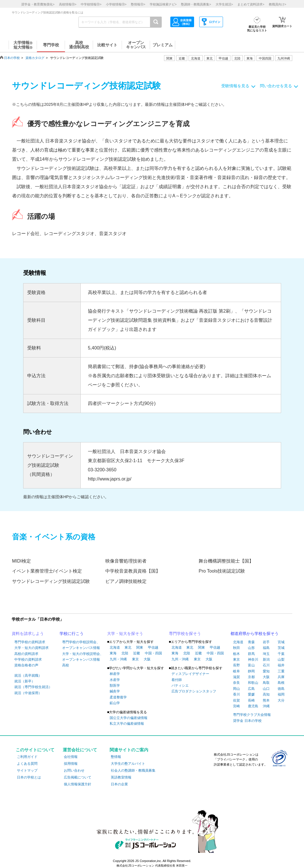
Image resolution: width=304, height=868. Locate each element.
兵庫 (281, 677)
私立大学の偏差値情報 (127, 724)
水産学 (115, 680)
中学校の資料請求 (28, 660)
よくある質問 (27, 764)
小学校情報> (116, 4)
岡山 (236, 689)
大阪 (147, 659)
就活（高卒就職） (28, 676)
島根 (281, 683)
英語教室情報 (121, 777)
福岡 (281, 694)
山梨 (281, 660)
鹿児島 (253, 706)
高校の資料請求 (26, 654)
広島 (251, 689)
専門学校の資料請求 (30, 642)
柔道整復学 (118, 697)
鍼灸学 (115, 691)
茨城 (281, 648)
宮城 (281, 642)
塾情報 (116, 757)
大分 (281, 700)
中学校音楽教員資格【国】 (133, 571)
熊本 (266, 700)
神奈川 (253, 660)
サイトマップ (27, 770)
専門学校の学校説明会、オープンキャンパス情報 (81, 645)
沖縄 (266, 706)
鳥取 (266, 683)
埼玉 (266, 654)
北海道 (196, 58)
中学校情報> (91, 4)
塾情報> (138, 4)
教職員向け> (278, 4)
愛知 (266, 671)
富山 (251, 665)
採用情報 (71, 764)
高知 (266, 694)
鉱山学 (115, 703)
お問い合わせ (74, 770)
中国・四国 (153, 653)
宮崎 (236, 706)
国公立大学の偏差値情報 (129, 718)
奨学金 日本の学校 (247, 721)
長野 (236, 665)
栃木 (236, 654)
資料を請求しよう (28, 633)
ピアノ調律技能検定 (126, 581)
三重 (281, 671)
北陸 (125, 653)
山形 (251, 648)
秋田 (236, 648)
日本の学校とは (29, 777)
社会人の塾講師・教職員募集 (133, 770)
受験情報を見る (235, 86)
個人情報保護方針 (78, 784)
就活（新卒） (25, 681)
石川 (266, 665)
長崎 (251, 700)
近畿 (137, 653)
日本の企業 (119, 784)
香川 (236, 694)
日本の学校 (12, 58)
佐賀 (236, 700)
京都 (251, 677)
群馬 (251, 654)
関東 (140, 647)
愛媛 (251, 694)
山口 (266, 689)
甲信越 (153, 647)
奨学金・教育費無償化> (38, 4)
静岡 (251, 671)
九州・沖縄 (118, 659)
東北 (128, 647)
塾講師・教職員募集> (196, 4)
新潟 (266, 660)
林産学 (115, 674)
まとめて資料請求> (251, 4)
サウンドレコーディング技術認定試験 (51, 581)
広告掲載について (78, 777)
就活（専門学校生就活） (33, 687)
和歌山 (253, 683)
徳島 (281, 689)
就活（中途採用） (28, 693)
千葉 (281, 654)
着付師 (177, 680)
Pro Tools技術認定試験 (222, 571)
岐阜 (236, 671)
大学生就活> (224, 4)
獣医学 (115, 686)
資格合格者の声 (26, 665)
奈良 (236, 683)
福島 (266, 648)
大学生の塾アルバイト (128, 764)
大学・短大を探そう (125, 633)
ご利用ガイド (27, 757)
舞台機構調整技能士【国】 (226, 561)
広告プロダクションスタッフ (194, 691)
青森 (251, 642)
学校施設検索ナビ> (163, 4)
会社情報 (71, 757)
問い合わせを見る (276, 86)
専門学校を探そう (185, 633)
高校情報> (68, 4)
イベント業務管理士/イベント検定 (47, 571)
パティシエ (180, 686)
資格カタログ (35, 58)
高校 (66, 665)
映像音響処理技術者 (126, 561)
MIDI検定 (21, 561)
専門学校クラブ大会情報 (252, 715)
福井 (281, 665)
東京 (135, 659)
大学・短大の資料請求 (31, 648)
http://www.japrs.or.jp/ (110, 479)
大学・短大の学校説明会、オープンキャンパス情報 (83, 657)
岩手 (266, 642)
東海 (113, 653)
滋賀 (236, 677)
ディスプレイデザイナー (190, 674)
